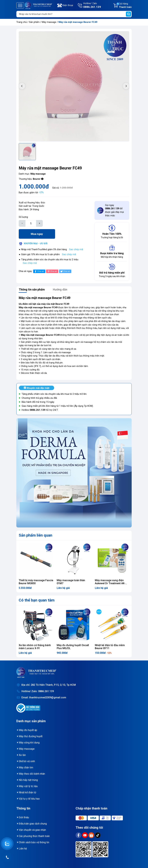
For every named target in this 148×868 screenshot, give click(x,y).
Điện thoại (68, 5)
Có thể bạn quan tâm (37, 600)
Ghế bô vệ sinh (26, 761)
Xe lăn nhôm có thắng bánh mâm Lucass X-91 (35, 647)
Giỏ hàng (124, 6)
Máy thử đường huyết (30, 736)
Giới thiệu (23, 817)
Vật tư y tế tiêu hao (28, 799)
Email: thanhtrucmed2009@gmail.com (44, 697)
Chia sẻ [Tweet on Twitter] (65, 271)
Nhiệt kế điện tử (27, 792)
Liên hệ (22, 849)
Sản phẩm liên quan (35, 535)
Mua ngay (37, 234)
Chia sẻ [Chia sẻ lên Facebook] (39, 271)
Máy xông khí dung (28, 743)
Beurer (37, 179)
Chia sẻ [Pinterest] (52, 271)
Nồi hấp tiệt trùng (27, 780)
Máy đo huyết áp (27, 730)
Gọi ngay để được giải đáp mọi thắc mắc (114, 210)
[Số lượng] (31, 223)
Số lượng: (24, 217)
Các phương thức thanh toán (33, 836)
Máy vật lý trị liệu (27, 786)
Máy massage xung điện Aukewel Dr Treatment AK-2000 (110, 583)
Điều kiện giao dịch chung (32, 824)
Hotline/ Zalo (92, 6)
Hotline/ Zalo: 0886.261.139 (38, 691)
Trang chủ (22, 22)
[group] (74, 86)
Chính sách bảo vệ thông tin (33, 842)
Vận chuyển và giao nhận (32, 830)
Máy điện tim (25, 768)
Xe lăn (21, 755)
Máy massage (49, 22)
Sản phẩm (34, 22)
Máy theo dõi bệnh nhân (31, 774)
